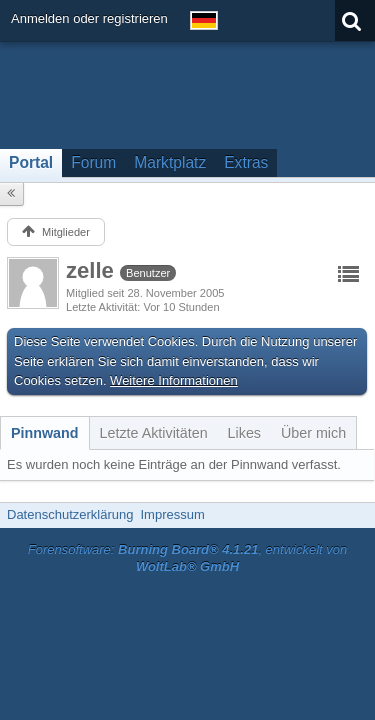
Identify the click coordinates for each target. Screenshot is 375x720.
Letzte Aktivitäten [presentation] (154, 433)
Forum (93, 162)
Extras (246, 162)
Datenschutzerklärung (70, 514)
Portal (31, 162)
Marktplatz (170, 162)
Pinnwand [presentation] (45, 433)
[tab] (45, 433)
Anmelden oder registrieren (89, 18)
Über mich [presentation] (313, 433)
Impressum (172, 514)
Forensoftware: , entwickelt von (188, 558)
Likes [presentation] (244, 433)
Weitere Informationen (174, 380)
